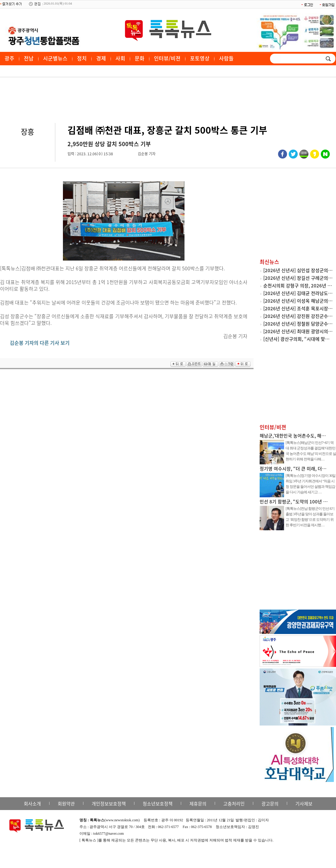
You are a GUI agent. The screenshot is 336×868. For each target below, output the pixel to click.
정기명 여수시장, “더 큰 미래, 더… (293, 469)
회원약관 (66, 804)
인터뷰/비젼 (167, 58)
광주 (9, 58)
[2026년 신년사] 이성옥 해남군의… (298, 301)
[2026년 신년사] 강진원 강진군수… (298, 316)
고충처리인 (234, 804)
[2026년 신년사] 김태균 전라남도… (298, 293)
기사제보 (304, 804)
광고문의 (270, 804)
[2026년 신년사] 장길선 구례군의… (298, 278)
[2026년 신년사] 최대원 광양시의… (298, 331)
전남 (29, 58)
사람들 (226, 58)
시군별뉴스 (55, 58)
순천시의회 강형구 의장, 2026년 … (298, 286)
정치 (82, 58)
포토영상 (200, 58)
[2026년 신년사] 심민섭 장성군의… (298, 270)
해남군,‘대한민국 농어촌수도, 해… (293, 436)
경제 (101, 58)
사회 (120, 58)
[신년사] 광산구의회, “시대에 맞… (296, 339)
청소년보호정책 (158, 804)
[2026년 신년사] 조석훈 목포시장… (298, 308)
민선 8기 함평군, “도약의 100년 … (294, 502)
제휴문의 (198, 804)
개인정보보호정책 (109, 804)
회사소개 (32, 804)
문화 (140, 58)
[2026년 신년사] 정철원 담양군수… (298, 324)
